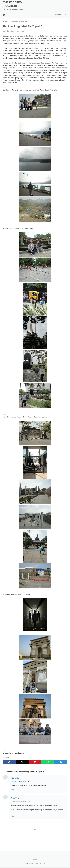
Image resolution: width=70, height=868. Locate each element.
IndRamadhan (15, 778)
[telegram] (61, 762)
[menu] (6, 15)
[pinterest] (35, 762)
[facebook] (9, 762)
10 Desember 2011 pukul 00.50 (21, 801)
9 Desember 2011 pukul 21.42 (20, 781)
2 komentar (21, 31)
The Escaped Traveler (12, 4)
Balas (12, 790)
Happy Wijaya (15, 798)
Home (35, 861)
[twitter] (22, 762)
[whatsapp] (48, 762)
